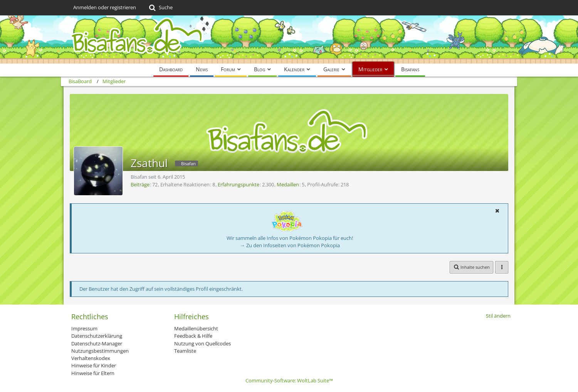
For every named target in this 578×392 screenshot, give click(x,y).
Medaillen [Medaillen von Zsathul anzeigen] (288, 184)
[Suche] (160, 8)
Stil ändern (498, 316)
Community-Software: (289, 380)
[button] (497, 211)
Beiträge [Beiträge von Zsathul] (140, 184)
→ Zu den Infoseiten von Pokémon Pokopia (290, 245)
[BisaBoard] (289, 39)
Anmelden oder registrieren (105, 7)
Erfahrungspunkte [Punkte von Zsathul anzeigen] (239, 184)
